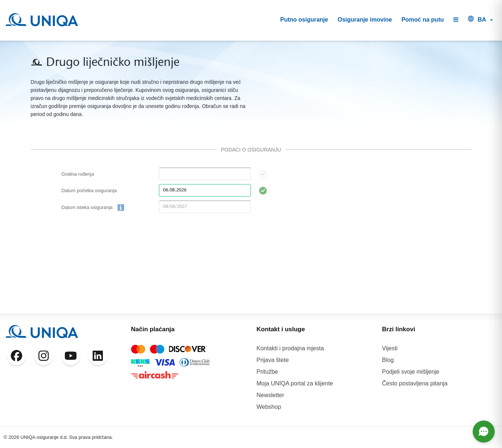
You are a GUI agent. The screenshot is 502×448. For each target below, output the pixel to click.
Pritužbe (267, 372)
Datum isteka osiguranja (93, 208)
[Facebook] (16, 357)
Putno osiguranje (304, 20)
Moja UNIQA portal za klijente (295, 383)
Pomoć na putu (423, 20)
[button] (456, 20)
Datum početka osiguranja (89, 191)
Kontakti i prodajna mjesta (290, 348)
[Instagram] (44, 357)
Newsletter (271, 395)
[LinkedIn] (98, 357)
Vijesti (390, 348)
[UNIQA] (42, 20)
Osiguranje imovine (365, 20)
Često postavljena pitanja (415, 383)
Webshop (269, 407)
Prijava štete (273, 360)
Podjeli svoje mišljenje (411, 372)
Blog (388, 360)
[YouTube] (71, 357)
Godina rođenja (78, 174)
